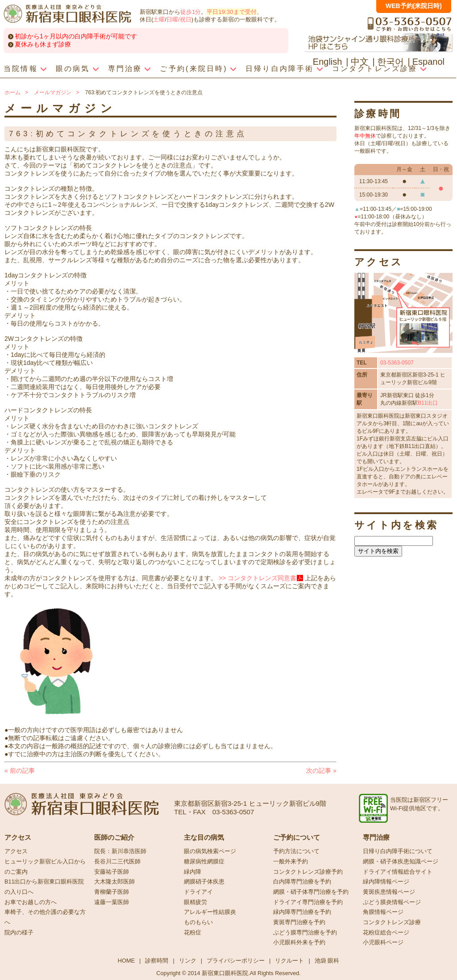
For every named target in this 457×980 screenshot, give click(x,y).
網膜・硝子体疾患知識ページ (401, 862)
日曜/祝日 (179, 19)
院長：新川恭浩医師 (120, 851)
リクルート (289, 961)
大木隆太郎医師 (114, 882)
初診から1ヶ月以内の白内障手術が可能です (76, 36)
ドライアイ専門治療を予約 (308, 902)
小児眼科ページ (383, 942)
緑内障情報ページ (386, 882)
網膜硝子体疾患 (204, 882)
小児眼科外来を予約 (299, 942)
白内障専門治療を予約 (302, 882)
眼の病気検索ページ (210, 851)
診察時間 (157, 961)
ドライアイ (198, 892)
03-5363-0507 (397, 363)
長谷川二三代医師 (117, 862)
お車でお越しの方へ (31, 902)
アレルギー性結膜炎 (210, 912)
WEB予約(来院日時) (414, 6)
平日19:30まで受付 (231, 12)
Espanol (428, 62)
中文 (360, 62)
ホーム (12, 92)
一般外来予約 (291, 862)
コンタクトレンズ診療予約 (308, 872)
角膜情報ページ (383, 912)
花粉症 (193, 933)
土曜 (159, 19)
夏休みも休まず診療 (43, 44)
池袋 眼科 (327, 961)
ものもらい (198, 922)
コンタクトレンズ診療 (392, 922)
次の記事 (321, 771)
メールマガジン (53, 92)
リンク (188, 961)
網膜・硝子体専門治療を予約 (311, 892)
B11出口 (428, 403)
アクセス (16, 851)
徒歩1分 (191, 12)
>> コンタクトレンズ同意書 (258, 578)
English (328, 62)
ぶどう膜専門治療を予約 (305, 933)
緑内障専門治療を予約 (302, 912)
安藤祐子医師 (112, 872)
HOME (126, 961)
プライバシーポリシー (236, 961)
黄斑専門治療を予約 (299, 922)
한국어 (391, 62)
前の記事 (20, 771)
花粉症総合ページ (386, 933)
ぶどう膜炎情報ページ (392, 902)
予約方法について (296, 851)
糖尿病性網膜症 (204, 862)
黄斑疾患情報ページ (389, 892)
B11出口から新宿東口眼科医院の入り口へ (44, 887)
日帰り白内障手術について (398, 851)
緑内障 (193, 872)
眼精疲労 (195, 902)
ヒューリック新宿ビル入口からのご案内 (45, 867)
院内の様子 (19, 933)
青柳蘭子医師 (112, 892)
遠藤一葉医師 (112, 902)
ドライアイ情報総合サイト (398, 872)
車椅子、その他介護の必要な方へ (45, 917)
